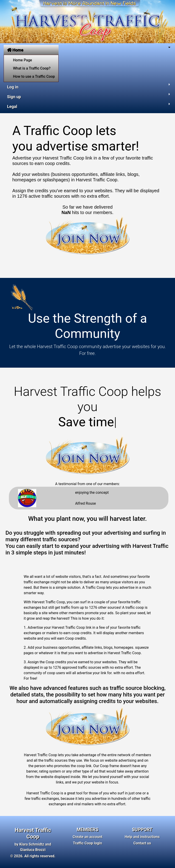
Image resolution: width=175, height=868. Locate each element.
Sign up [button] (14, 97)
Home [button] (15, 50)
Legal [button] (12, 106)
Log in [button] (13, 87)
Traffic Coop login (87, 843)
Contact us (142, 843)
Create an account (88, 837)
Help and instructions (142, 837)
